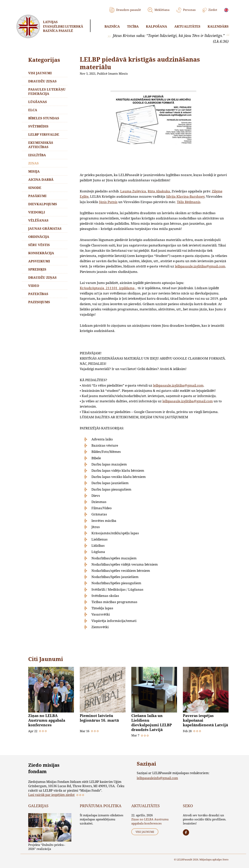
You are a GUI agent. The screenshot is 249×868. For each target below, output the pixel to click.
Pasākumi (37, 196)
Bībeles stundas (44, 118)
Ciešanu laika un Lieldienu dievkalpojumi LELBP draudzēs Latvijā (152, 723)
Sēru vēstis (39, 245)
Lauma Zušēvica (133, 191)
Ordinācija (39, 237)
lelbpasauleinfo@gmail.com (157, 778)
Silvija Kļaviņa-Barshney (185, 196)
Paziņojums (39, 302)
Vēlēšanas (38, 220)
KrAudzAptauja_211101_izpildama (107, 288)
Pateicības (38, 294)
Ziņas (33, 163)
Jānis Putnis (108, 202)
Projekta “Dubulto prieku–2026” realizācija (47, 847)
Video (34, 286)
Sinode (35, 188)
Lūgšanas (38, 102)
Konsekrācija (41, 253)
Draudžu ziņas (42, 81)
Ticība (133, 26)
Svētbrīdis (38, 126)
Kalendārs (218, 26)
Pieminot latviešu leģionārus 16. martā (99, 718)
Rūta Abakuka (159, 191)
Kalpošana (157, 26)
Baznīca (112, 26)
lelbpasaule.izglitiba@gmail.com (200, 266)
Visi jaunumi (40, 73)
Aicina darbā (41, 179)
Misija (34, 171)
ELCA (33, 110)
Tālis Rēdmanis (189, 202)
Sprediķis (37, 269)
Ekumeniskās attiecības (41, 145)
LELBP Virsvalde (44, 134)
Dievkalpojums (43, 204)
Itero (226, 859)
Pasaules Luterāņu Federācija (47, 91)
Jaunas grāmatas (45, 228)
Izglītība (37, 155)
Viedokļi (37, 212)
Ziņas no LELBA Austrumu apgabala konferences (47, 720)
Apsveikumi (39, 261)
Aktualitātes (187, 26)
